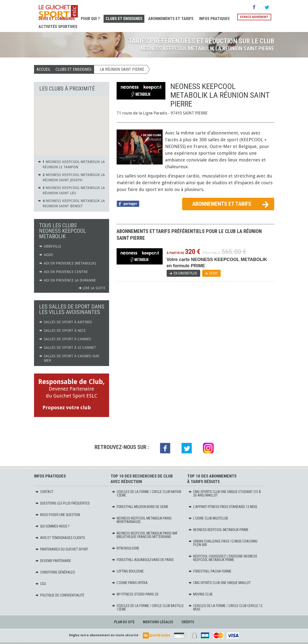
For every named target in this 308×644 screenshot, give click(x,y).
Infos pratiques (214, 19)
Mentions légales (158, 622)
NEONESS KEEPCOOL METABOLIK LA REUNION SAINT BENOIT (71, 203)
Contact (44, 492)
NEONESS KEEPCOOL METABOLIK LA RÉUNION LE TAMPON (71, 164)
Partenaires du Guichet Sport (62, 549)
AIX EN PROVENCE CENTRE (63, 272)
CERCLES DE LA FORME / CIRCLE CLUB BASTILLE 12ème (148, 607)
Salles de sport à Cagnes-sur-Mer (70, 358)
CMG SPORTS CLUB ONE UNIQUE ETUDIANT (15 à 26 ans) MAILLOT (225, 493)
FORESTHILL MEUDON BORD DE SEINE (140, 507)
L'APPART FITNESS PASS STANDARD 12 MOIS (223, 507)
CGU (41, 584)
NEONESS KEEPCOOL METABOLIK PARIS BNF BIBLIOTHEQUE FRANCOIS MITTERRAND (145, 535)
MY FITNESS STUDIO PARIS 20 (135, 594)
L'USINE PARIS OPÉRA (130, 583)
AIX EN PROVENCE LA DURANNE (67, 280)
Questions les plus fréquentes (63, 503)
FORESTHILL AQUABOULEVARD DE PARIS (143, 560)
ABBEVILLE (50, 246)
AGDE (46, 255)
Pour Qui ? (90, 19)
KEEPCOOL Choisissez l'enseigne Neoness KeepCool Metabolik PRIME (223, 558)
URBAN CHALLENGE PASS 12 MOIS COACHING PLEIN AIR (223, 543)
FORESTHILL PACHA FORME (210, 571)
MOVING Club (200, 594)
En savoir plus (185, 273)
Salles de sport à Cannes (65, 339)
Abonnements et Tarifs (171, 19)
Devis (213, 273)
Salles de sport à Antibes (66, 322)
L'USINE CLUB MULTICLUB (208, 518)
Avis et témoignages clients (60, 538)
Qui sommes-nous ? (52, 526)
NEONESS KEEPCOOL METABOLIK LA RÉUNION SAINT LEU (71, 190)
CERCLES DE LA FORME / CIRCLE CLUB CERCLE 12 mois (225, 607)
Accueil (44, 69)
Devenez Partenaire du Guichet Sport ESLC (72, 395)
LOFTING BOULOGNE (128, 571)
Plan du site (124, 622)
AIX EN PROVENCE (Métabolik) (68, 263)
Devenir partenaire (53, 561)
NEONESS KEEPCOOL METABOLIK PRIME (218, 530)
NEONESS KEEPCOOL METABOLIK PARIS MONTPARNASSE (142, 520)
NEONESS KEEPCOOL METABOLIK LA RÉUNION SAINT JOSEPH (71, 177)
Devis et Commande (57, 19)
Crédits (188, 622)
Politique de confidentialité (60, 595)
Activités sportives (58, 27)
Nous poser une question (58, 515)
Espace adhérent (254, 17)
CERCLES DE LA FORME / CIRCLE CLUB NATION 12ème (146, 493)
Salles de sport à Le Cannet (68, 347)
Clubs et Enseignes (124, 19)
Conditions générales (55, 572)
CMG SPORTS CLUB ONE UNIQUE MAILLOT (220, 583)
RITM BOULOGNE (126, 548)
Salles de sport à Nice (62, 330)
